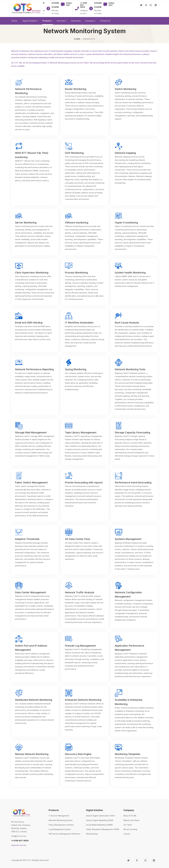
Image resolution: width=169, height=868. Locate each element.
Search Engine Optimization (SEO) (101, 816)
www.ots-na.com (19, 845)
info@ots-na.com (19, 836)
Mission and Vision (131, 820)
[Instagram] (151, 9)
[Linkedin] (156, 9)
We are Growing (130, 829)
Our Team (128, 825)
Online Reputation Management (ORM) (103, 829)
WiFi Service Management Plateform (64, 834)
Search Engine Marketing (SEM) (100, 820)
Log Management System (60, 829)
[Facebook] (146, 9)
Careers (127, 834)
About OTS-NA (130, 816)
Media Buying (92, 834)
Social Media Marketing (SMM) (99, 825)
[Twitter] (141, 9)
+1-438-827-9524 (20, 841)
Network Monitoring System (61, 820)
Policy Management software (61, 825)
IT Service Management (59, 816)
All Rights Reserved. (40, 860)
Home (77, 39)
